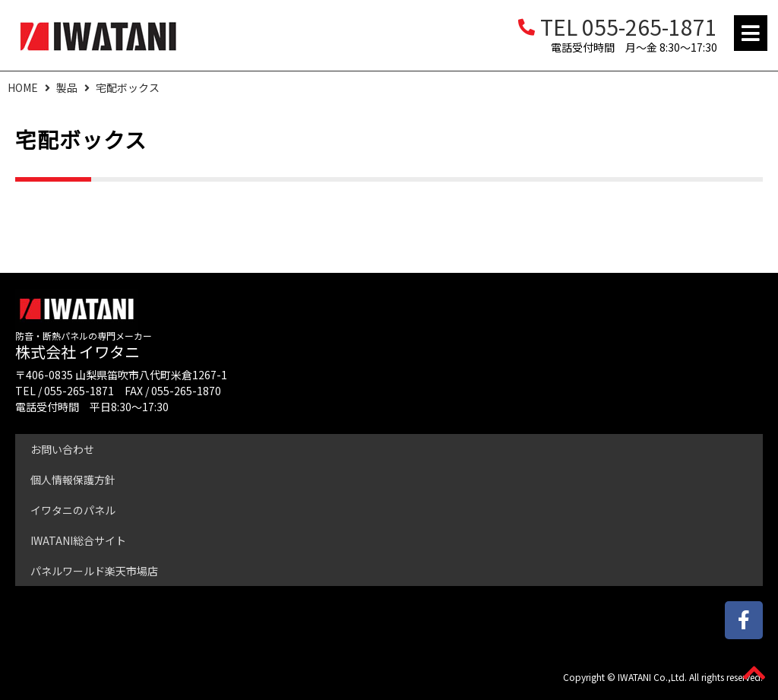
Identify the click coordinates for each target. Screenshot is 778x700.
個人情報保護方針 (73, 480)
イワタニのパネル (73, 510)
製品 (67, 87)
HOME (23, 87)
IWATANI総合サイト (78, 540)
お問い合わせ (62, 449)
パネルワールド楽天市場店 (94, 571)
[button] (751, 33)
